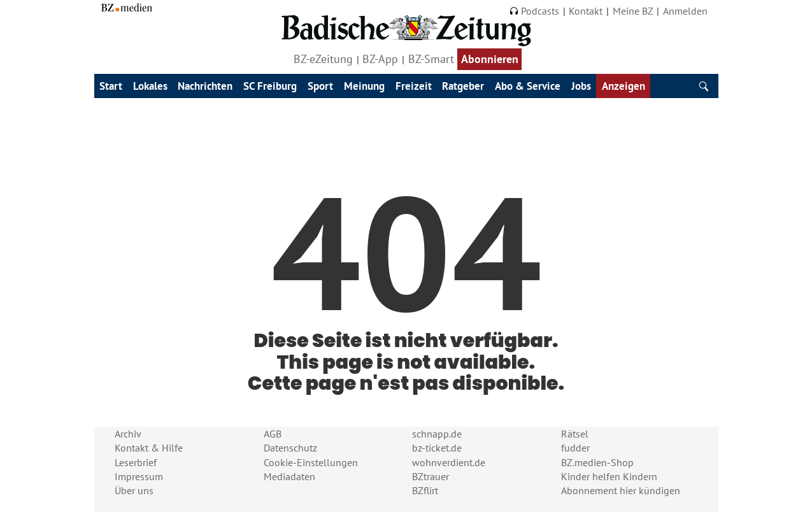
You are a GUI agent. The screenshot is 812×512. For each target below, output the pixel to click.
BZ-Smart (431, 59)
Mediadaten (289, 476)
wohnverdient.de (449, 462)
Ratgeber (463, 86)
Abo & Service (528, 86)
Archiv (128, 434)
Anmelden (685, 11)
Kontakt (586, 11)
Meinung (364, 86)
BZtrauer (431, 476)
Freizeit (414, 86)
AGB (273, 434)
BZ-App (380, 59)
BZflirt (425, 490)
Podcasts (535, 11)
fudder (575, 448)
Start (111, 86)
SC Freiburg (270, 86)
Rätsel (575, 434)
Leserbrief (136, 462)
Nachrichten (205, 86)
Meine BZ (633, 11)
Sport (320, 86)
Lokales (150, 86)
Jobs (581, 86)
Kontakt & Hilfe (149, 448)
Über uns (134, 490)
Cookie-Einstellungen (311, 462)
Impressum (139, 476)
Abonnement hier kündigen (621, 490)
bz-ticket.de (437, 448)
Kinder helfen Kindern (609, 476)
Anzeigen (623, 86)
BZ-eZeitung (323, 59)
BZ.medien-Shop (597, 462)
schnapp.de (437, 434)
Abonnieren (490, 59)
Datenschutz (290, 448)
